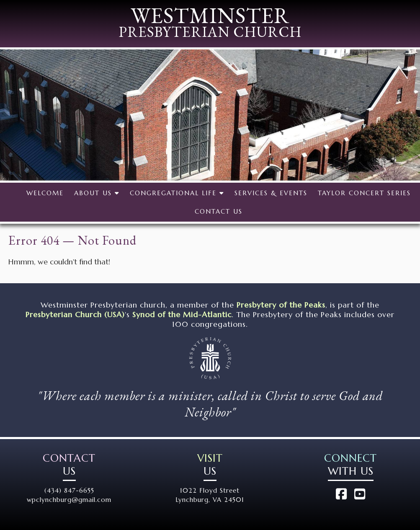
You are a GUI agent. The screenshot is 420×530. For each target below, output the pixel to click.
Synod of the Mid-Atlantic (182, 314)
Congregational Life (177, 193)
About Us (97, 193)
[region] (210, 115)
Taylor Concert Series (364, 193)
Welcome (45, 193)
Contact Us (219, 211)
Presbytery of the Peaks (281, 305)
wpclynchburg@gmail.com (69, 500)
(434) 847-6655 (69, 490)
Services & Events (271, 193)
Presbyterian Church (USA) (75, 314)
